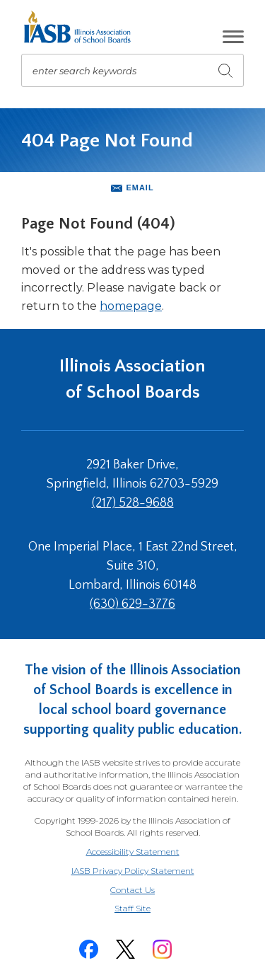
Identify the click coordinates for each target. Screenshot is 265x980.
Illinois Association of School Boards (132, 379)
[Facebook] (89, 949)
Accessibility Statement (133, 852)
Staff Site (150, 909)
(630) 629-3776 (132, 604)
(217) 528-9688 (133, 503)
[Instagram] (163, 949)
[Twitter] (126, 949)
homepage (131, 306)
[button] (233, 37)
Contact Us (132, 890)
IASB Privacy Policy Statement (133, 871)
